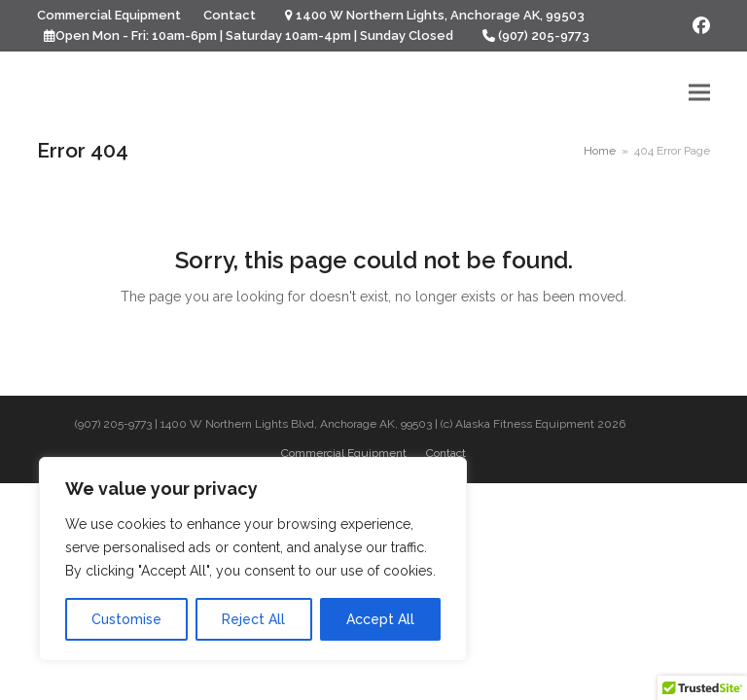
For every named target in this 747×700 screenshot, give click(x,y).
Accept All (380, 619)
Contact (446, 453)
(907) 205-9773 (544, 35)
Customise (126, 619)
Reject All (253, 619)
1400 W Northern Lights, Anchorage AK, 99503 (440, 15)
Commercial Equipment (344, 453)
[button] (699, 92)
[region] (253, 559)
